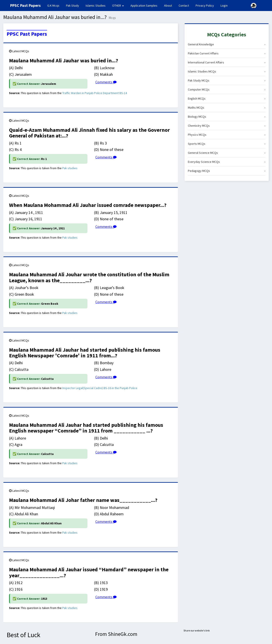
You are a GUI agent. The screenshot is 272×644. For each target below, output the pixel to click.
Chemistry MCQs (227, 126)
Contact (184, 6)
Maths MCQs (227, 108)
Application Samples (144, 6)
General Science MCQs (227, 153)
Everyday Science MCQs (227, 162)
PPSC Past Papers (27, 34)
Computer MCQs (227, 89)
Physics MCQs (227, 135)
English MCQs (227, 98)
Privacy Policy (205, 6)
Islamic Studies (96, 6)
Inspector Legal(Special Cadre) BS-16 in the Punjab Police (100, 388)
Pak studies (70, 168)
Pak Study (73, 6)
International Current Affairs (227, 62)
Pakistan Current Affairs (227, 53)
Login (224, 6)
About (168, 6)
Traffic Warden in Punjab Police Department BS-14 (95, 93)
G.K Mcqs (55, 5)
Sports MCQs (227, 144)
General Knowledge (227, 44)
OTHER (118, 6)
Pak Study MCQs (227, 80)
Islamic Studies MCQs (227, 71)
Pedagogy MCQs (227, 171)
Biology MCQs (227, 117)
